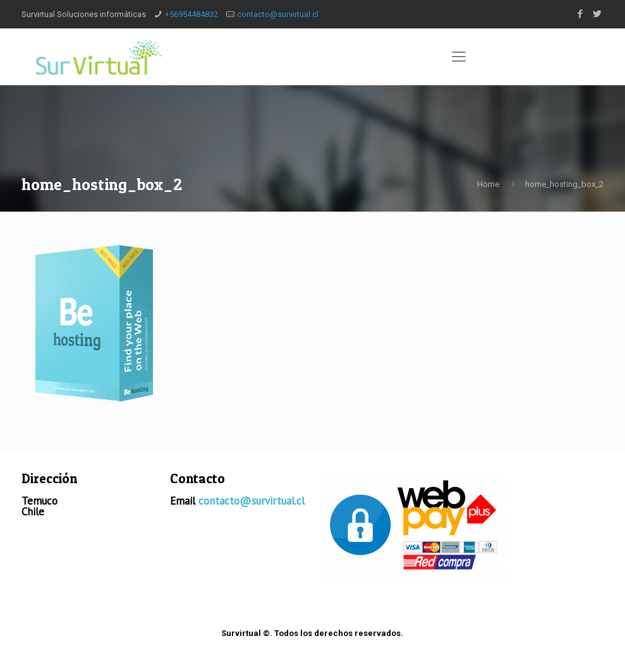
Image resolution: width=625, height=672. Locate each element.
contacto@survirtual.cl (278, 14)
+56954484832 (191, 14)
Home (488, 184)
